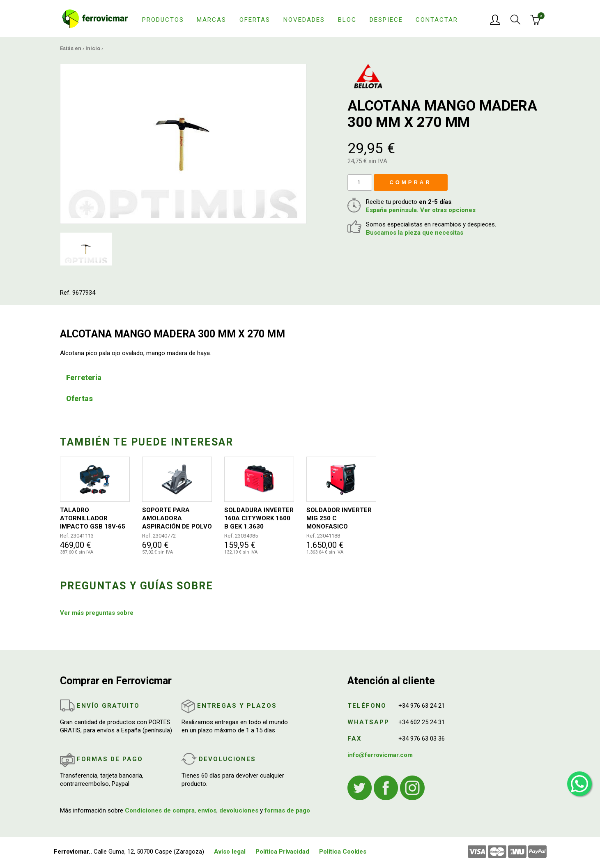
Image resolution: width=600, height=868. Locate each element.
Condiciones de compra (160, 810)
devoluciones (239, 810)
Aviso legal (230, 852)
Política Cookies (343, 852)
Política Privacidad (282, 852)
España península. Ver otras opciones (421, 210)
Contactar (437, 20)
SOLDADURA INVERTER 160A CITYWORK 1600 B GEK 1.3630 (259, 518)
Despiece (386, 20)
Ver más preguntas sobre (97, 613)
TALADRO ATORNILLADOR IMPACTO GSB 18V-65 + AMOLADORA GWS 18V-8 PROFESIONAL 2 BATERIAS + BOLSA (94, 518)
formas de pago (287, 810)
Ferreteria (84, 377)
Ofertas (255, 20)
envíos (207, 810)
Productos (163, 20)
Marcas (211, 20)
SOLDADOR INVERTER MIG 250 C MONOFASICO (339, 518)
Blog (347, 20)
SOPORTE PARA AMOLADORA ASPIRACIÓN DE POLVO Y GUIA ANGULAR (177, 518)
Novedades (304, 20)
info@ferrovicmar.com (380, 755)
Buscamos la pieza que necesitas (415, 233)
